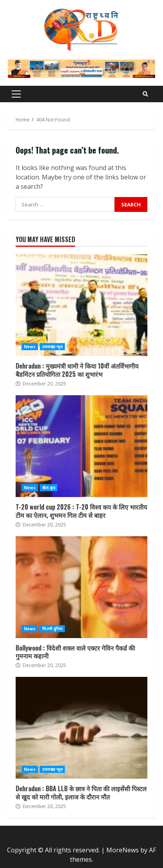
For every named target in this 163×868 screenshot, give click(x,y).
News (30, 347)
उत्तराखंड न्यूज (52, 347)
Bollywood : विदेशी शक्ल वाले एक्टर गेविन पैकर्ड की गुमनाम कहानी (81, 587)
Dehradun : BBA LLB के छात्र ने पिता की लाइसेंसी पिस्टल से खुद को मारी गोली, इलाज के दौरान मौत (81, 728)
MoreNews (123, 850)
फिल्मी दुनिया (52, 629)
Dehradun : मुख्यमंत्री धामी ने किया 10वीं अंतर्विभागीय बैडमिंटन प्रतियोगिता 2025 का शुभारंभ (81, 305)
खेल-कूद (49, 488)
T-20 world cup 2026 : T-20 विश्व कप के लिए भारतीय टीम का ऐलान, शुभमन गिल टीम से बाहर (81, 446)
